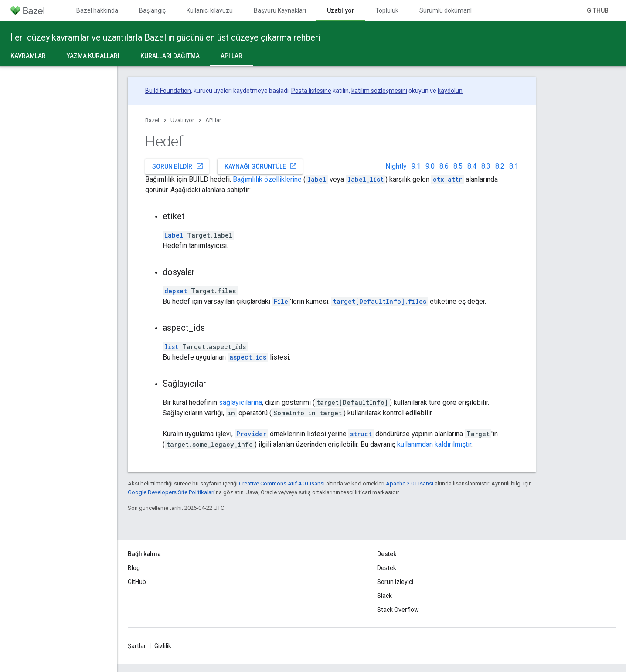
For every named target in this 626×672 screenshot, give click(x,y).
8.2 (500, 166)
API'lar (213, 120)
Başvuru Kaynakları (280, 10)
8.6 (444, 166)
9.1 (416, 166)
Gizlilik (163, 646)
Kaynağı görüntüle (261, 166)
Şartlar (137, 646)
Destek (387, 568)
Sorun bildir (178, 166)
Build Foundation (168, 91)
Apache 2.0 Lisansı (410, 484)
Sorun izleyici (395, 582)
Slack (384, 596)
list (171, 347)
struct (361, 434)
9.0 (430, 166)
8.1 (514, 166)
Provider (251, 434)
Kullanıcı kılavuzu (210, 10)
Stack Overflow (398, 610)
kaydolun (450, 91)
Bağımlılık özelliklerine (267, 179)
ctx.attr (447, 179)
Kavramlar (28, 56)
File (281, 301)
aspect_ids (248, 357)
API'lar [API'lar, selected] (231, 56)
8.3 (486, 166)
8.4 (472, 166)
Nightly (396, 166)
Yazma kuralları (93, 56)
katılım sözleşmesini (379, 91)
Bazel (152, 120)
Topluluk (387, 10)
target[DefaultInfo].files (380, 301)
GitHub (598, 10)
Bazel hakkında (97, 10)
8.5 (458, 166)
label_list (366, 179)
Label (174, 235)
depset (176, 291)
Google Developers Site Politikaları (171, 492)
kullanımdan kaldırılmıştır (434, 444)
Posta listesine (311, 91)
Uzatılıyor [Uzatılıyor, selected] (341, 10)
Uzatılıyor (182, 120)
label (317, 179)
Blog (134, 568)
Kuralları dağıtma (170, 56)
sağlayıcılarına (240, 402)
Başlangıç (152, 10)
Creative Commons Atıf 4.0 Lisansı (282, 484)
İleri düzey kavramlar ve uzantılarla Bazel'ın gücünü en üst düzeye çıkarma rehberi (165, 37)
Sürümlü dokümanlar (448, 10)
